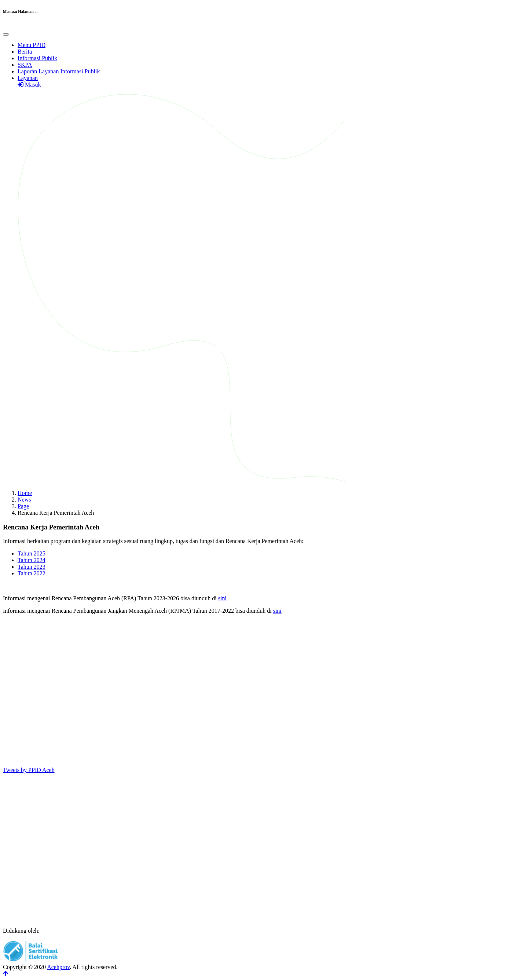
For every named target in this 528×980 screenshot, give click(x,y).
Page (23, 506)
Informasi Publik (37, 58)
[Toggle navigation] (6, 34)
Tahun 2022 (32, 573)
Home (25, 493)
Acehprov (58, 967)
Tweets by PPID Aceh (29, 770)
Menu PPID (32, 45)
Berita (25, 52)
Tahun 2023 (32, 567)
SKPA (25, 65)
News (24, 500)
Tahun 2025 (32, 553)
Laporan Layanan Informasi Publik (59, 71)
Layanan (28, 78)
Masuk (29, 85)
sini (222, 598)
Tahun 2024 (32, 560)
